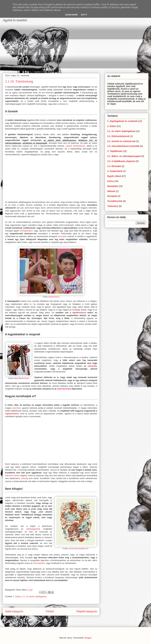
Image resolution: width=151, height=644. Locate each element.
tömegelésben (27, 231)
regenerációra (12, 414)
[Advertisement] (45, 46)
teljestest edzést (12, 475)
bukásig (24, 478)
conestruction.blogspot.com (79, 549)
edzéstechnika (64, 389)
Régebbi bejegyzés (87, 611)
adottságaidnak (33, 529)
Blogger (88, 638)
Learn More (71, 15)
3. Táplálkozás (115, 151)
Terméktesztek (115, 201)
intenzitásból (39, 563)
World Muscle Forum (22, 378)
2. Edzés (17, 596)
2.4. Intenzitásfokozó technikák (123, 146)
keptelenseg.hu (54, 297)
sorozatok (62, 236)
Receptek (112, 196)
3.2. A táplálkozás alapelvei (121, 161)
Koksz (110, 181)
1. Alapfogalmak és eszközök (122, 121)
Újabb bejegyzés (14, 611)
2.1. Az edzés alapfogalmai (34, 596)
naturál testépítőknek (75, 146)
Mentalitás (113, 186)
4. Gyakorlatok (115, 171)
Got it (84, 15)
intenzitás (92, 366)
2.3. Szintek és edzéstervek (121, 141)
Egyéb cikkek (114, 176)
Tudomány (113, 206)
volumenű (16, 408)
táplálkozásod (79, 313)
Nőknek (111, 191)
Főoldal (50, 611)
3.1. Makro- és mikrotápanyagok (124, 156)
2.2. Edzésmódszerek (118, 136)
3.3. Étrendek (114, 166)
